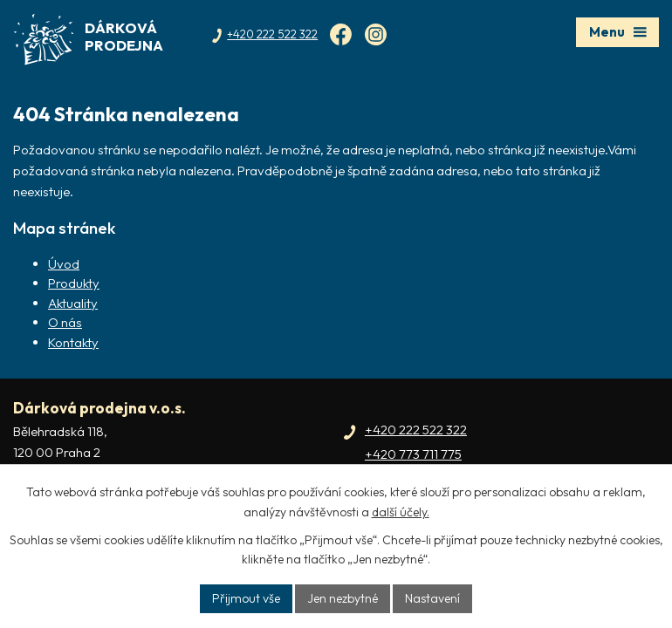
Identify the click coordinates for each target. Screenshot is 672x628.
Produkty (74, 283)
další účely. (401, 512)
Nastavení (432, 598)
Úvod (64, 264)
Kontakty (73, 342)
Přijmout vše (246, 598)
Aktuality (73, 303)
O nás (65, 322)
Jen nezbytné (343, 598)
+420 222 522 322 (416, 430)
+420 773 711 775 (413, 454)
